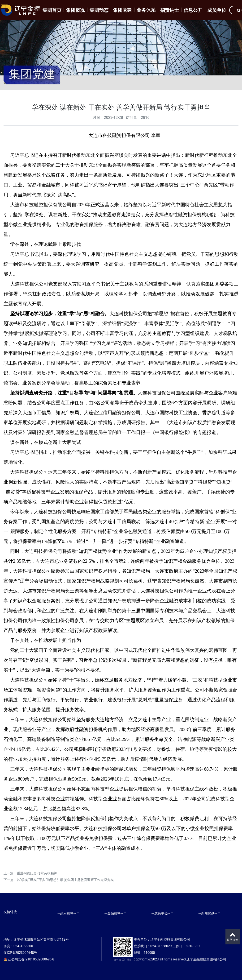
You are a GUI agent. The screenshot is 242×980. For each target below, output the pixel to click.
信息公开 (193, 10)
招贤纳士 (170, 10)
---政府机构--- (67, 913)
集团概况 (75, 10)
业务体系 (146, 10)
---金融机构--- (114, 913)
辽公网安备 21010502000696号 (29, 959)
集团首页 (52, 10)
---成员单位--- (161, 913)
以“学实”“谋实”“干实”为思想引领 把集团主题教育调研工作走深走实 (65, 880)
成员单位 (217, 10)
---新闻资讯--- (208, 913)
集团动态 (99, 10)
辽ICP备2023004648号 (20, 953)
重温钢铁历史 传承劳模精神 (37, 873)
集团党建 (122, 10)
